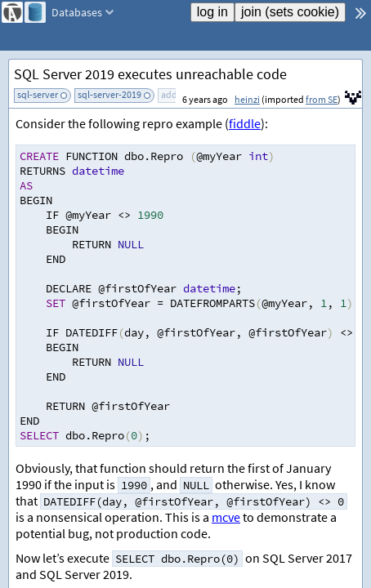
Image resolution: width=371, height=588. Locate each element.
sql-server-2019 (110, 94)
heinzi (247, 99)
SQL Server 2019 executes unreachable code (150, 74)
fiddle (245, 123)
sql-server (38, 94)
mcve (226, 517)
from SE (322, 99)
